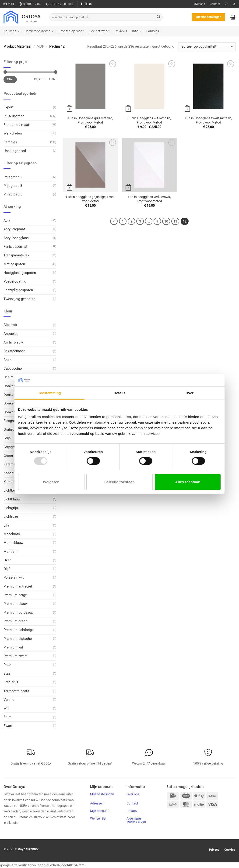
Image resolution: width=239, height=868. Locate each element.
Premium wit (13, 647)
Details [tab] (119, 393)
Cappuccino (13, 368)
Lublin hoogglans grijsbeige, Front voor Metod (90, 199)
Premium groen (15, 621)
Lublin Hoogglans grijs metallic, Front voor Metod (90, 120)
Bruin (7, 360)
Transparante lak (16, 255)
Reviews (121, 31)
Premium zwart (15, 656)
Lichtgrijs (11, 508)
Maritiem (11, 551)
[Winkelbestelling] (207, 47)
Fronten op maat (71, 31)
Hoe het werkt (99, 31)
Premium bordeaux (18, 613)
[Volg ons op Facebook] (82, 4)
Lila (6, 525)
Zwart (8, 726)
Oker (7, 560)
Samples (153, 31)
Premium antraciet (18, 586)
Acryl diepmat (14, 229)
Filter (10, 80)
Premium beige (15, 595)
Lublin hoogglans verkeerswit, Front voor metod (149, 199)
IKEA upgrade (14, 116)
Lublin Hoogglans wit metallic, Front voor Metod (149, 120)
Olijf (7, 569)
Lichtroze (11, 517)
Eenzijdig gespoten (18, 290)
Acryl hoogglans (16, 238)
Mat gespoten (14, 264)
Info (137, 31)
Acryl (7, 220)
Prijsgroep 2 (13, 177)
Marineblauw (13, 543)
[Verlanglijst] (226, 4)
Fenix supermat (15, 247)
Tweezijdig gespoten (19, 299)
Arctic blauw (13, 342)
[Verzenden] (159, 17)
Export (9, 107)
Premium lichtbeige (19, 630)
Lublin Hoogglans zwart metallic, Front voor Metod (208, 120)
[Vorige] (114, 221)
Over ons (199, 4)
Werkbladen (13, 133)
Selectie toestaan (119, 482)
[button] (234, 4)
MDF (40, 46)
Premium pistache (18, 639)
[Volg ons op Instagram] (86, 4)
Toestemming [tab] (49, 393)
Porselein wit (14, 577)
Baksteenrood (14, 351)
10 (166, 221)
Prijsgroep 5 (13, 194)
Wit (6, 708)
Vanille (9, 700)
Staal (7, 673)
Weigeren (51, 482)
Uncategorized (15, 151)
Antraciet (11, 334)
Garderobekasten (39, 31)
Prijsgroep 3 (13, 186)
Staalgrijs (11, 682)
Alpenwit (10, 325)
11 (175, 221)
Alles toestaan (188, 482)
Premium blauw (16, 604)
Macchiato (12, 534)
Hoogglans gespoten (20, 273)
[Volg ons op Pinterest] (90, 4)
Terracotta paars (16, 691)
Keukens (11, 31)
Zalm (7, 717)
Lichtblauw (12, 499)
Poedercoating (15, 281)
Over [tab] (190, 393)
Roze (7, 665)
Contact (215, 4)
